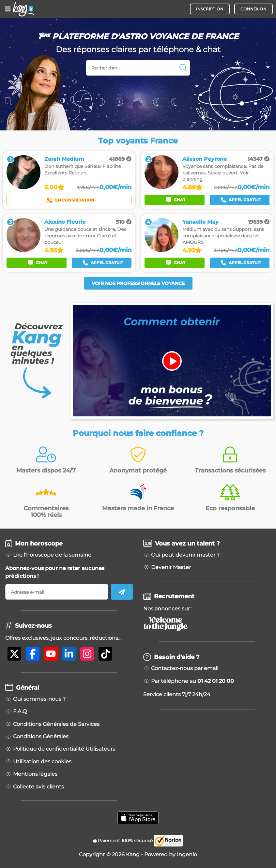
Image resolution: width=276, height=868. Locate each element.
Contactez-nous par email (185, 668)
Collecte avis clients (38, 787)
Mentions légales (35, 774)
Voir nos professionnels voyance (138, 283)
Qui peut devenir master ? (185, 555)
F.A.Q (20, 711)
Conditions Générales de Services (56, 724)
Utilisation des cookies (42, 762)
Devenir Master (171, 567)
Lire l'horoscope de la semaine (52, 555)
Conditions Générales (41, 737)
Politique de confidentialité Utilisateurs (64, 749)
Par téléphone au (192, 681)
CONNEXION (253, 9)
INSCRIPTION (210, 9)
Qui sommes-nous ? (39, 699)
